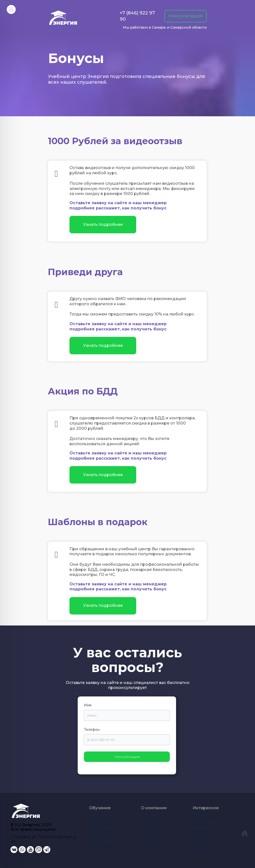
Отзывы (148, 829)
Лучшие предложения (107, 822)
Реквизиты (150, 842)
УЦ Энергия (151, 815)
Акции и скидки (102, 815)
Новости (149, 822)
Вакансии (201, 829)
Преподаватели (154, 835)
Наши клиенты (101, 829)
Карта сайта (203, 849)
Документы (202, 815)
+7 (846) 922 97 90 (137, 16)
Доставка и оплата (105, 842)
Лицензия (201, 842)
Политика (201, 835)
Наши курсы (99, 835)
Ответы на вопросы (209, 822)
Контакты (97, 849)
